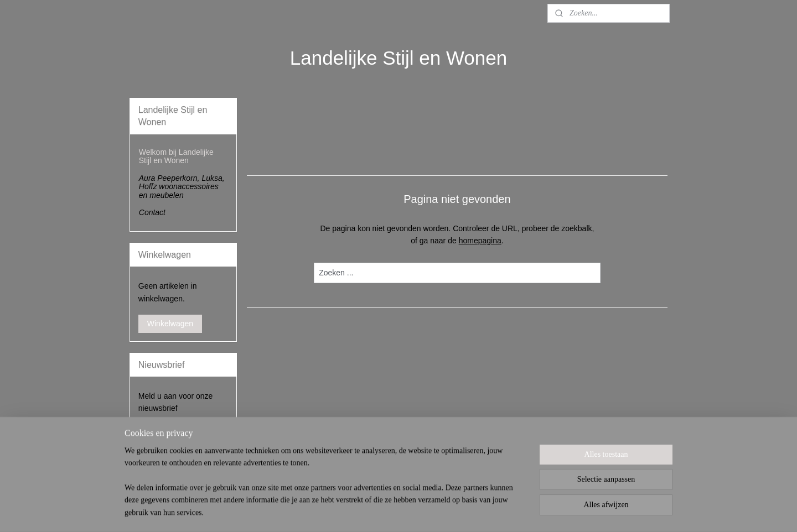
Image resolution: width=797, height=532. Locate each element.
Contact (152, 212)
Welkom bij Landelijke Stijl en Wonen (176, 156)
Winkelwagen (170, 324)
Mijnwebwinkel (522, 512)
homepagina (480, 241)
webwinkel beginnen (436, 512)
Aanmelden (167, 433)
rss (400, 512)
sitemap (380, 512)
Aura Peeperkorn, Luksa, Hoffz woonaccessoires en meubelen (182, 187)
